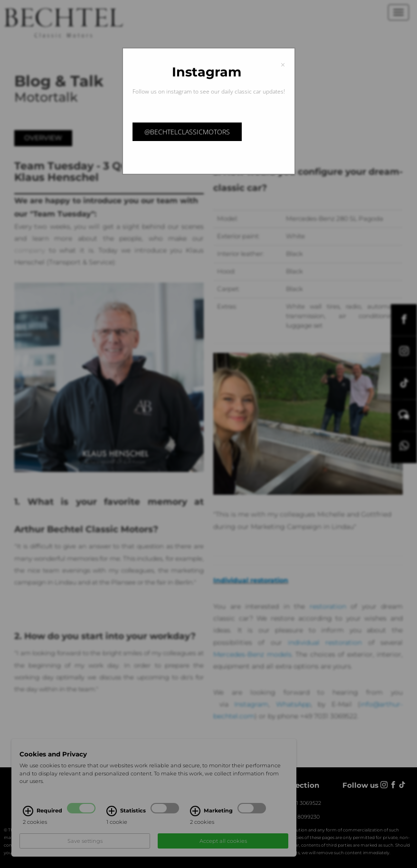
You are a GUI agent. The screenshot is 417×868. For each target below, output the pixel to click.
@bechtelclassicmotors (187, 132)
